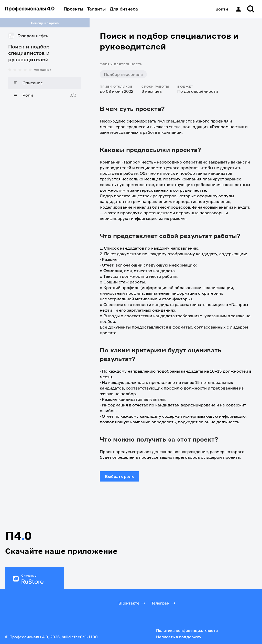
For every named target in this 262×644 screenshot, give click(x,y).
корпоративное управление (202, 201)
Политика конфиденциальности (187, 631)
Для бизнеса (124, 9)
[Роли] (45, 95)
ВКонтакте (132, 603)
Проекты (73, 9)
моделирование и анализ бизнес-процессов (145, 207)
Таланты (96, 9)
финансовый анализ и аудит (221, 207)
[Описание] (45, 83)
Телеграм (164, 603)
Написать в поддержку (179, 637)
